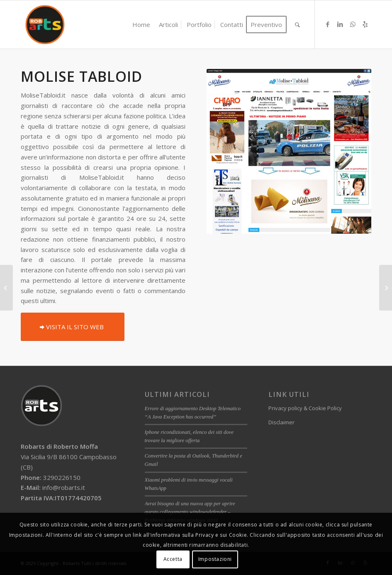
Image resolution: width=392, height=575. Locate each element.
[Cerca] (297, 24)
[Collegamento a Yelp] (365, 24)
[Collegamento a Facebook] (328, 24)
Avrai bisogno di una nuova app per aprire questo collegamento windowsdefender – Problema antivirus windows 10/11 (190, 512)
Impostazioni (215, 559)
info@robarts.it (64, 487)
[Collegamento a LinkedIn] (340, 24)
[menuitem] (141, 24)
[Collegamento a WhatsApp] (353, 24)
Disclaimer (281, 422)
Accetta (173, 559)
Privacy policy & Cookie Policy (305, 408)
